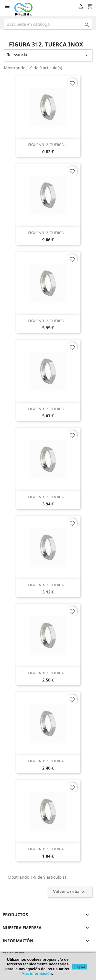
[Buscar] (48, 24)
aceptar (79, 967)
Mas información (37, 973)
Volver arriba (70, 892)
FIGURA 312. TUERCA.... (48, 145)
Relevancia (48, 55)
